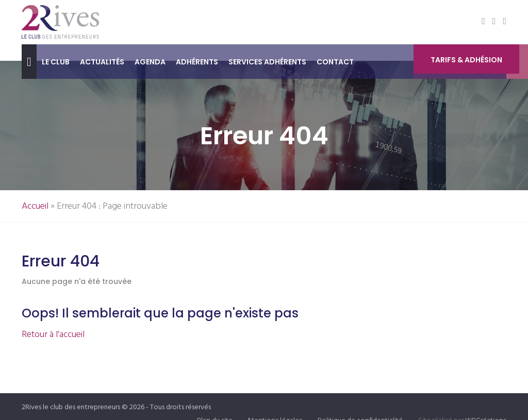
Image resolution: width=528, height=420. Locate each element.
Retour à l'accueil (53, 335)
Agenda (150, 62)
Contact (335, 62)
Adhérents (197, 62)
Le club (56, 62)
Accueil (35, 206)
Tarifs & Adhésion (466, 62)
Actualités (102, 62)
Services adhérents (267, 62)
